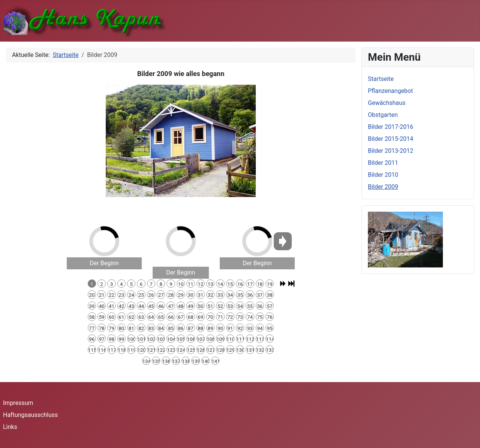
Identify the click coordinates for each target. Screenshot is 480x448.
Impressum (18, 403)
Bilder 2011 (383, 163)
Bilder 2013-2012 (391, 151)
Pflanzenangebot (390, 91)
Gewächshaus (387, 103)
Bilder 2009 (383, 187)
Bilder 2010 (383, 175)
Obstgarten (383, 115)
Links (10, 427)
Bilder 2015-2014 (391, 139)
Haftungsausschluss (30, 415)
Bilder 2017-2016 (391, 127)
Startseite (381, 79)
